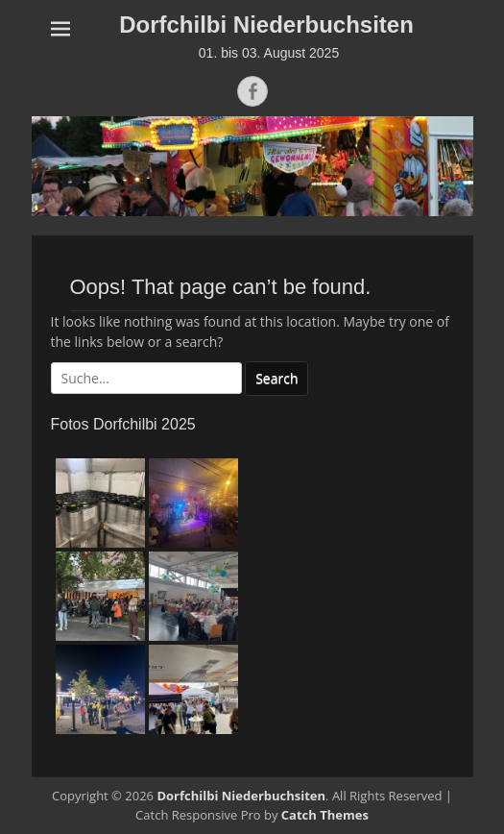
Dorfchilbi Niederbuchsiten (266, 25)
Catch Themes (325, 815)
